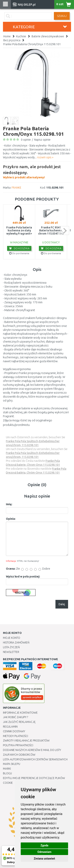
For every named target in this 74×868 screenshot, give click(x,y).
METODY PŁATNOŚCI (15, 736)
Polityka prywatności (18, 745)
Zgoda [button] (44, 845)
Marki (7, 769)
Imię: (9, 504)
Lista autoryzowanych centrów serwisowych (35, 759)
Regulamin (10, 727)
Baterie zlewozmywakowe (48, 36)
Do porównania (19, 253)
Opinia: (11, 519)
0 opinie (26, 140)
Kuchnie (21, 36)
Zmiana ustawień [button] (44, 859)
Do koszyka (19, 248)
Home (7, 36)
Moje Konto (12, 638)
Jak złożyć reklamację (19, 722)
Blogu (7, 773)
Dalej (62, 604)
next (65, 231)
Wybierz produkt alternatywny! (37, 171)
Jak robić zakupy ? (15, 717)
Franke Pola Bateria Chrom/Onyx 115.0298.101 (32, 44)
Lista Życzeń (11, 647)
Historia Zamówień (16, 643)
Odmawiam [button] (44, 852)
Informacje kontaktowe (20, 713)
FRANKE (16, 188)
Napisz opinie (42, 140)
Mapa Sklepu (12, 764)
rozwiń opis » (45, 157)
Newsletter (11, 652)
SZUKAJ (62, 16)
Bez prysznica (12, 40)
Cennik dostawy (14, 731)
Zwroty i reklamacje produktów (26, 741)
